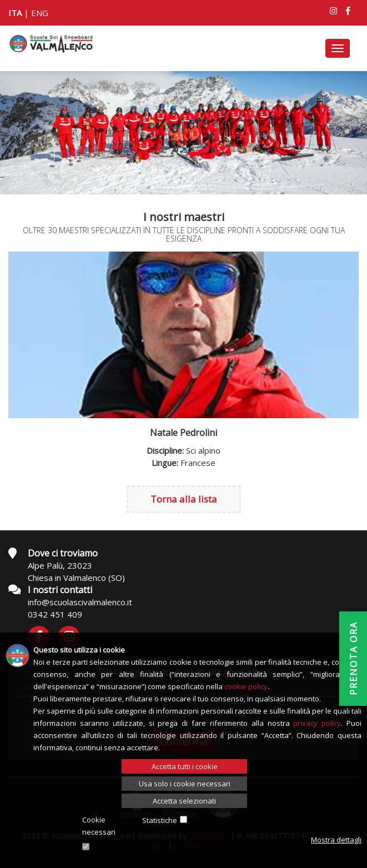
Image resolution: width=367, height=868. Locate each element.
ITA (15, 13)
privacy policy (317, 723)
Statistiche (160, 820)
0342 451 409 (55, 614)
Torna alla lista (184, 499)
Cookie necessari (99, 826)
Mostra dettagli (336, 840)
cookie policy (246, 686)
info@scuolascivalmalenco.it (80, 602)
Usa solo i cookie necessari (185, 784)
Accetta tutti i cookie (185, 766)
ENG (40, 13)
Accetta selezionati (184, 801)
